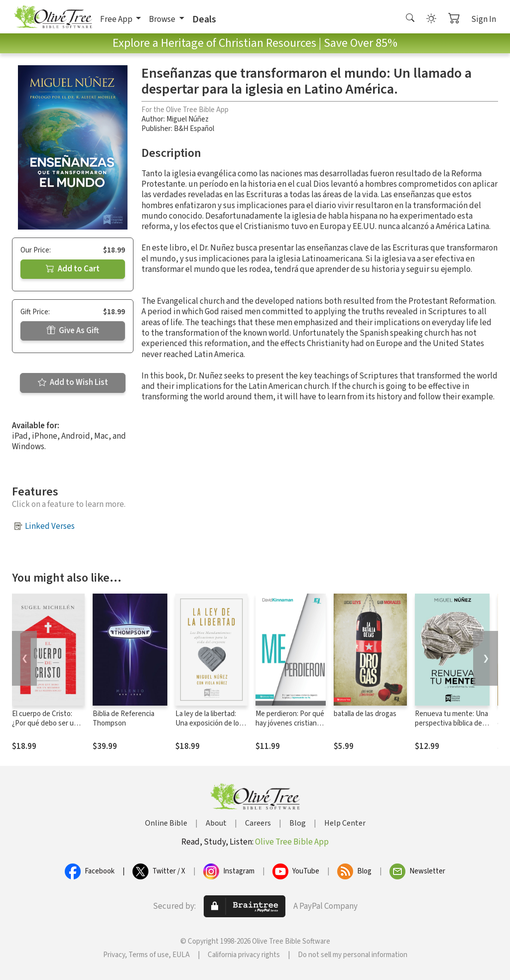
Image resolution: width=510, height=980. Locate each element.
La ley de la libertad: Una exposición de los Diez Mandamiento (209, 723)
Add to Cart (73, 269)
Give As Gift (73, 331)
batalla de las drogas (365, 714)
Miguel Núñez (188, 119)
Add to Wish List (73, 382)
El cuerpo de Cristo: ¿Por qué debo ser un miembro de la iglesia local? (45, 728)
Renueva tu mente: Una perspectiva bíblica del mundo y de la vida (451, 723)
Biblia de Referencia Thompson (124, 719)
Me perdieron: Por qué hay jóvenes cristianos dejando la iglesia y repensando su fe (290, 728)
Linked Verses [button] (50, 526)
